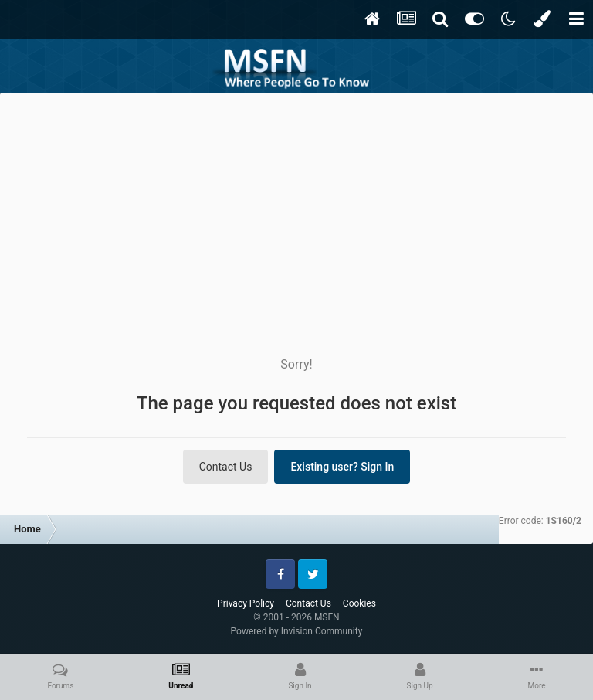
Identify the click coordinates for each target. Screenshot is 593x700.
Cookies (359, 603)
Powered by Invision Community (297, 631)
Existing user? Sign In (342, 467)
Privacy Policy (246, 603)
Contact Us (226, 467)
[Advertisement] (296, 209)
